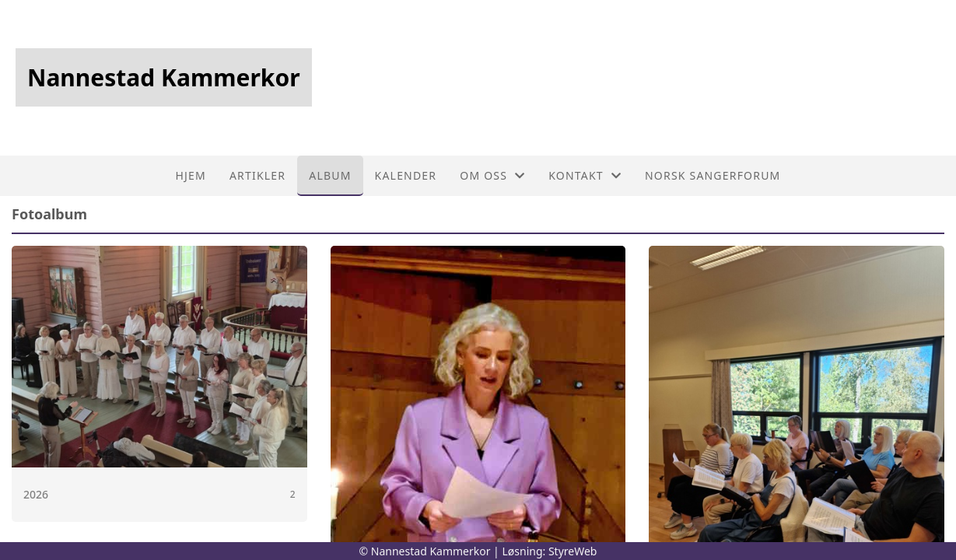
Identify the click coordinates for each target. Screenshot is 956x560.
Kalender (406, 175)
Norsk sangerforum (713, 175)
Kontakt (585, 175)
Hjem (190, 175)
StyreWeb (573, 551)
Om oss (492, 175)
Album (330, 175)
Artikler (257, 175)
